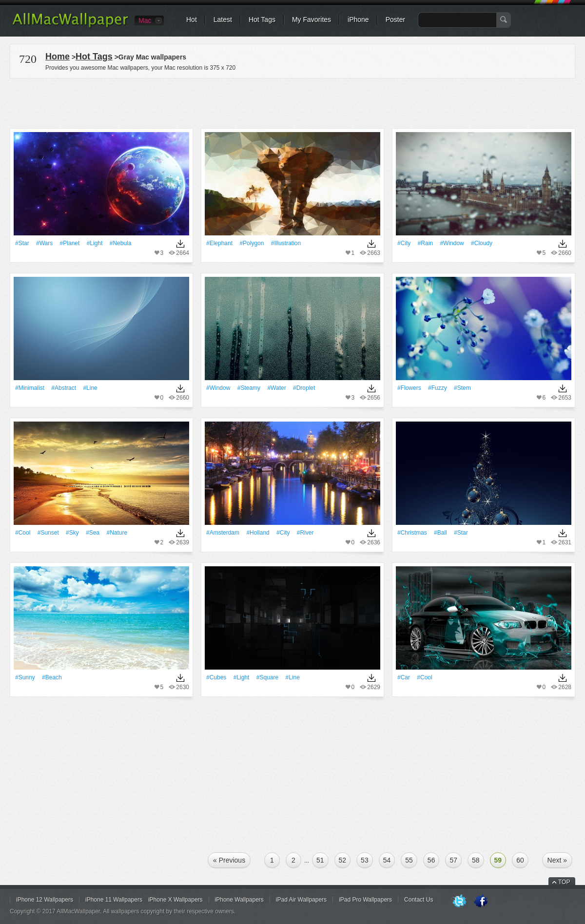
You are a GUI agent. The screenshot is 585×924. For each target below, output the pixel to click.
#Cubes (216, 677)
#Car (404, 677)
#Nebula (121, 243)
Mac (145, 20)
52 (343, 860)
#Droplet (304, 388)
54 (387, 860)
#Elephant (219, 243)
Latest (223, 19)
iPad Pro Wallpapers (365, 900)
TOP (564, 882)
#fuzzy (438, 388)
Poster (395, 19)
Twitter (459, 902)
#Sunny (25, 677)
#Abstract (64, 388)
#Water (276, 388)
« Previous (229, 860)
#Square (267, 677)
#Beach (52, 677)
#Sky (72, 533)
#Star (22, 243)
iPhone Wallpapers (239, 900)
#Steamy (249, 388)
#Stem (462, 388)
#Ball (440, 533)
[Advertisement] (292, 102)
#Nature (117, 533)
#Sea (93, 533)
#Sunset (48, 533)
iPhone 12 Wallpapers (45, 900)
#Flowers (409, 388)
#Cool (23, 533)
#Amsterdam (223, 533)
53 (365, 860)
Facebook (481, 902)
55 (409, 860)
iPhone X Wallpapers (175, 900)
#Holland (258, 533)
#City (404, 243)
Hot (192, 19)
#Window (452, 243)
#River (305, 533)
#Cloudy (482, 243)
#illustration (286, 243)
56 (431, 860)
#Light (95, 243)
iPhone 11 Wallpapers (114, 900)
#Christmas (412, 533)
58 (476, 860)
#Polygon (252, 243)
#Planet (70, 243)
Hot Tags (262, 19)
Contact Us (419, 900)
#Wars (44, 243)
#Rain (425, 243)
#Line (90, 388)
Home (58, 57)
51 (320, 860)
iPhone (358, 19)
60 (520, 860)
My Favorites (312, 19)
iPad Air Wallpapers (301, 900)
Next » (557, 860)
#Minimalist (30, 388)
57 (453, 860)
